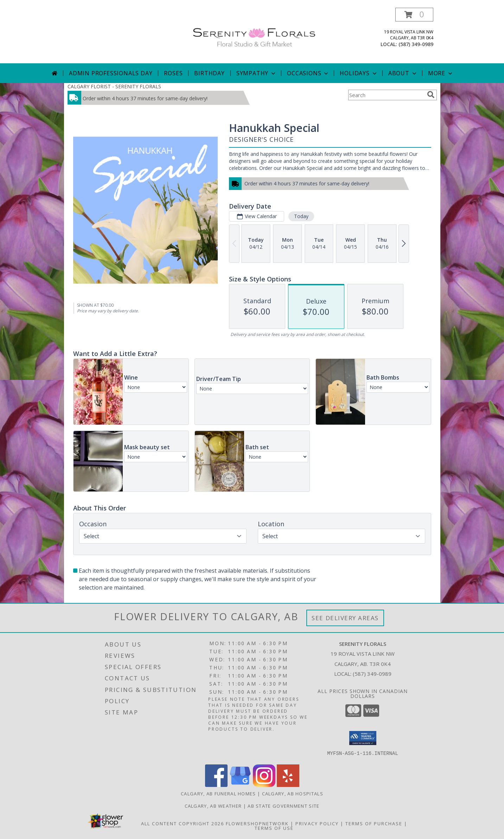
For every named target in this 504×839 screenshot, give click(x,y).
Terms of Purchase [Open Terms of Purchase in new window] (374, 824)
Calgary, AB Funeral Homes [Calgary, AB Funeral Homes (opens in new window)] (218, 794)
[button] (414, 15)
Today (301, 216)
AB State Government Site (283, 806)
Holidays (359, 73)
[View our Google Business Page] (240, 785)
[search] (431, 95)
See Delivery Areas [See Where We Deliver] (345, 618)
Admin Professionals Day (111, 73)
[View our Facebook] (216, 785)
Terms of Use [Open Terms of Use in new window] (274, 828)
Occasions (308, 73)
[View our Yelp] (288, 785)
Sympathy (257, 73)
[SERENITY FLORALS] (255, 33)
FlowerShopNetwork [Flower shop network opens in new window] (257, 824)
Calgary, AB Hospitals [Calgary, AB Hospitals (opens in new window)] (293, 794)
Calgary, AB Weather (213, 806)
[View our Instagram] (264, 785)
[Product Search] (386, 95)
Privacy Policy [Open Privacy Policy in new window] (317, 824)
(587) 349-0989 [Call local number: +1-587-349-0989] (416, 44)
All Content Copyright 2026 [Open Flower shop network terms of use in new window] (183, 824)
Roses (173, 73)
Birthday (209, 73)
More (441, 73)
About (403, 73)
